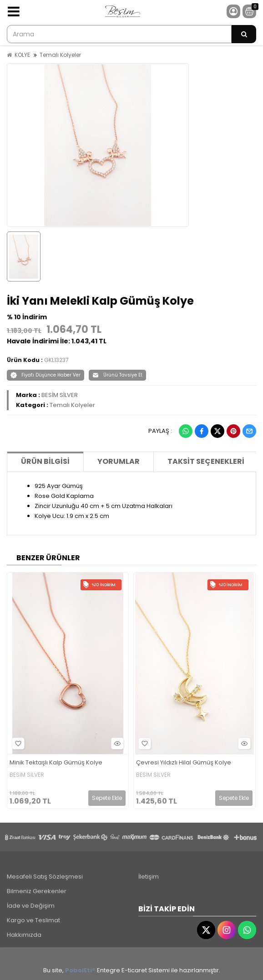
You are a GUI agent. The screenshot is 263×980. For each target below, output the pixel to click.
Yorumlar (119, 461)
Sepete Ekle (107, 798)
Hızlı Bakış (116, 743)
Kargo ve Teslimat (33, 920)
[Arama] (244, 34)
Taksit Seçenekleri (206, 461)
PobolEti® (80, 970)
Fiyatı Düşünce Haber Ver (46, 375)
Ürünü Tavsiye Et (117, 375)
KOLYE (22, 55)
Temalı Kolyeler (60, 55)
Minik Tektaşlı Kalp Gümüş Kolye (56, 763)
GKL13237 (56, 360)
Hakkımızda (24, 935)
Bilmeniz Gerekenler (37, 891)
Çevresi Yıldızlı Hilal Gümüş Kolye (184, 763)
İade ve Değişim (31, 906)
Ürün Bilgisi (45, 461)
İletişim (149, 877)
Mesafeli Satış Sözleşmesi (45, 877)
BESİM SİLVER (60, 395)
